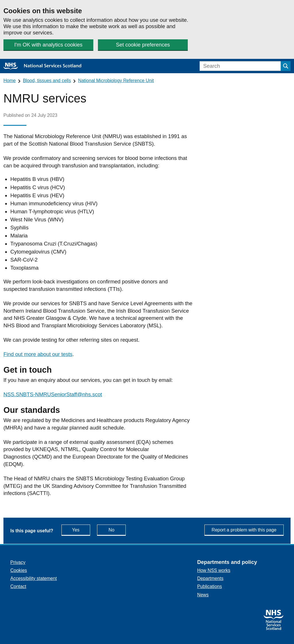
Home (10, 81)
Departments (210, 578)
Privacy (18, 562)
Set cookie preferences (143, 45)
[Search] (240, 66)
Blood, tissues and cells (47, 81)
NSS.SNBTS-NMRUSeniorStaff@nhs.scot (53, 394)
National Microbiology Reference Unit (116, 81)
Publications (210, 586)
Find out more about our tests (38, 354)
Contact (18, 586)
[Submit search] (286, 66)
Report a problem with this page (244, 530)
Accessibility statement (34, 578)
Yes (81, 530)
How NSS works (214, 570)
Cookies (19, 570)
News (203, 595)
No (117, 530)
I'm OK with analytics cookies (49, 45)
